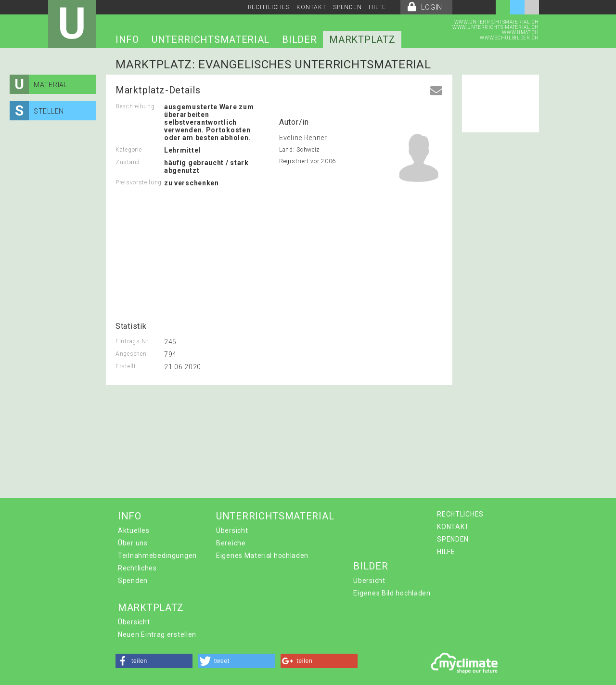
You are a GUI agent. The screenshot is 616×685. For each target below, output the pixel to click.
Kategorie (128, 150)
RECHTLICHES (269, 7)
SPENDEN (347, 7)
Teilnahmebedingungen (157, 556)
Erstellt (126, 366)
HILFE (377, 7)
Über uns (133, 543)
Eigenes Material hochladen (262, 556)
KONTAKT (311, 7)
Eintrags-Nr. (133, 341)
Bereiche (231, 543)
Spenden (133, 581)
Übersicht (232, 530)
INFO (127, 39)
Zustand (128, 162)
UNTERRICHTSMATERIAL (211, 39)
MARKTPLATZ (362, 39)
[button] (154, 661)
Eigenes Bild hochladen (392, 593)
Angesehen (131, 354)
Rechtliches (137, 568)
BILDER (299, 39)
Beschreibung (135, 106)
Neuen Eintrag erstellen (157, 634)
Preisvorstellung (139, 182)
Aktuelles (134, 530)
